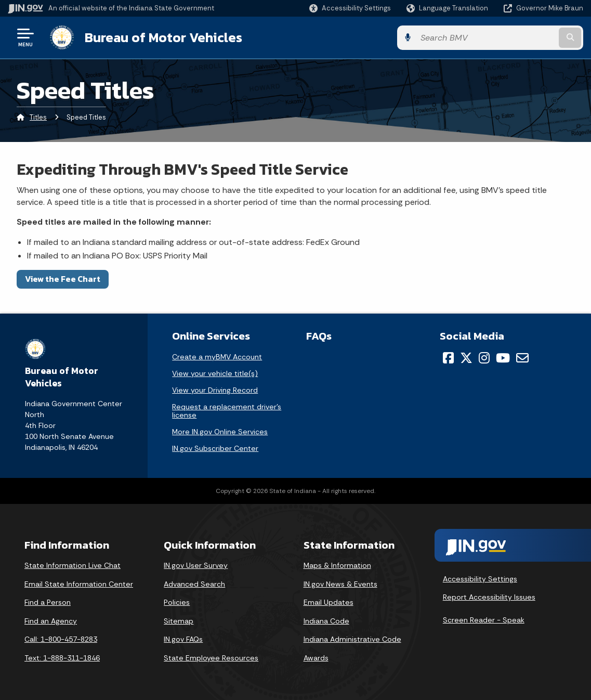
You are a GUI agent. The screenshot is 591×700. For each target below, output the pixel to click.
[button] (350, 8)
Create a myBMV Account (217, 356)
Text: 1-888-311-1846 (62, 657)
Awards (316, 657)
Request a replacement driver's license (227, 410)
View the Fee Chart (63, 278)
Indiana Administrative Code (352, 639)
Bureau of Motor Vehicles (163, 37)
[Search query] (518, 37)
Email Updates (329, 602)
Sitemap (179, 620)
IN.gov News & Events (340, 583)
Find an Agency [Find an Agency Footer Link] (51, 620)
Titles (38, 117)
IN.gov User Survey (196, 565)
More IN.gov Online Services (220, 431)
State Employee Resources (211, 657)
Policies (177, 602)
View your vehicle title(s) (215, 373)
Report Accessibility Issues (489, 597)
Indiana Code (326, 620)
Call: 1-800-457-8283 (61, 639)
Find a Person (48, 602)
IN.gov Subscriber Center (215, 448)
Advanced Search (194, 583)
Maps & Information (337, 565)
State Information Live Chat (73, 565)
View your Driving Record (215, 390)
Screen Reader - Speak (484, 619)
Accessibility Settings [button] (480, 578)
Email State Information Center (79, 583)
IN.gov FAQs (183, 639)
